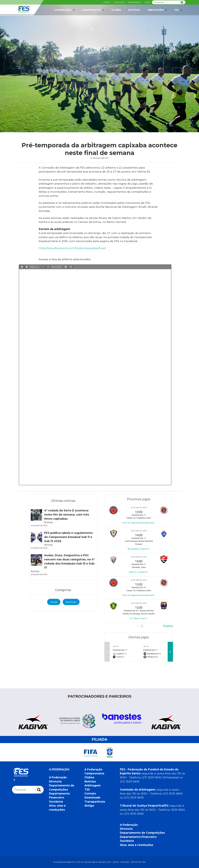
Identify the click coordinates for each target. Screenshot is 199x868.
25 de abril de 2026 (139, 508)
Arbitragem (157, 10)
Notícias (134, 10)
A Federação (65, 10)
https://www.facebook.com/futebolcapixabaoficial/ (72, 248)
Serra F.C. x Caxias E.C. (139, 572)
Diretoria (55, 781)
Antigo (148, 2)
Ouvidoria (56, 802)
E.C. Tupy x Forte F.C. (139, 618)
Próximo (168, 626)
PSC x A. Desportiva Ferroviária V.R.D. (139, 523)
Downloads (119, 2)
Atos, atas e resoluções (137, 845)
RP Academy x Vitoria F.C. (139, 549)
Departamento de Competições (142, 833)
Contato (107, 2)
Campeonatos (93, 10)
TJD (178, 10)
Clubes (116, 10)
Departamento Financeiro (138, 837)
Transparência (134, 2)
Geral (54, 602)
